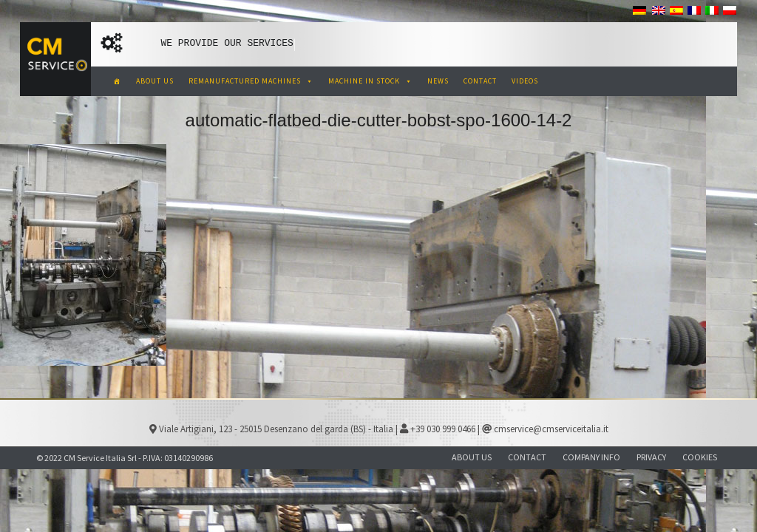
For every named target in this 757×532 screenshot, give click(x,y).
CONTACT (480, 81)
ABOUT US (155, 81)
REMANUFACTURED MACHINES (251, 81)
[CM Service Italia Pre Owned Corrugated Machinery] (117, 81)
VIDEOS (525, 81)
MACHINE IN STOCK (370, 81)
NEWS (438, 81)
